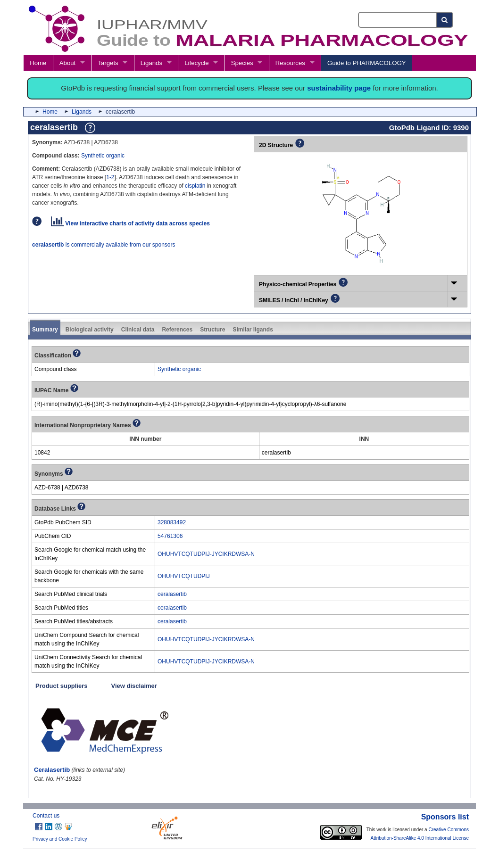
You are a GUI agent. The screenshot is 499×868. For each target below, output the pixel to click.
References (177, 330)
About (67, 63)
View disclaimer (134, 686)
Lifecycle (196, 63)
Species (242, 63)
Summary (45, 330)
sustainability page (339, 88)
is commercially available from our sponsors (104, 245)
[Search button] (445, 20)
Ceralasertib (52, 770)
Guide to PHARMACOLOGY (366, 63)
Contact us (46, 816)
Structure (212, 330)
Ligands (151, 63)
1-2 (110, 177)
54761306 (170, 536)
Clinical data (138, 330)
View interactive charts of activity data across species (130, 223)
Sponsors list (445, 817)
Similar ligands (253, 330)
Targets (108, 63)
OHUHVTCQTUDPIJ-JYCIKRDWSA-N (206, 554)
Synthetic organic (103, 156)
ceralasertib (172, 594)
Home (38, 63)
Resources (290, 63)
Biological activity (90, 330)
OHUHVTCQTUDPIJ (184, 576)
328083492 (172, 522)
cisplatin (195, 186)
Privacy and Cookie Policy (60, 839)
